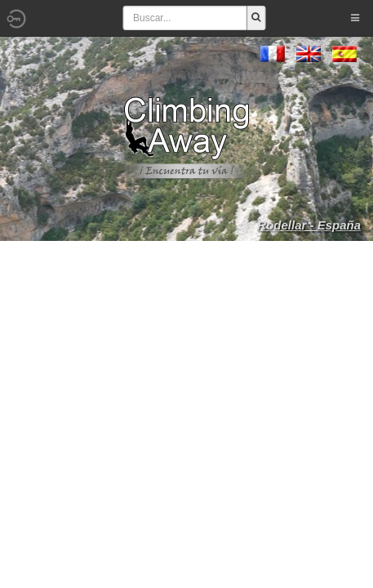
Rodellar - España (309, 225)
